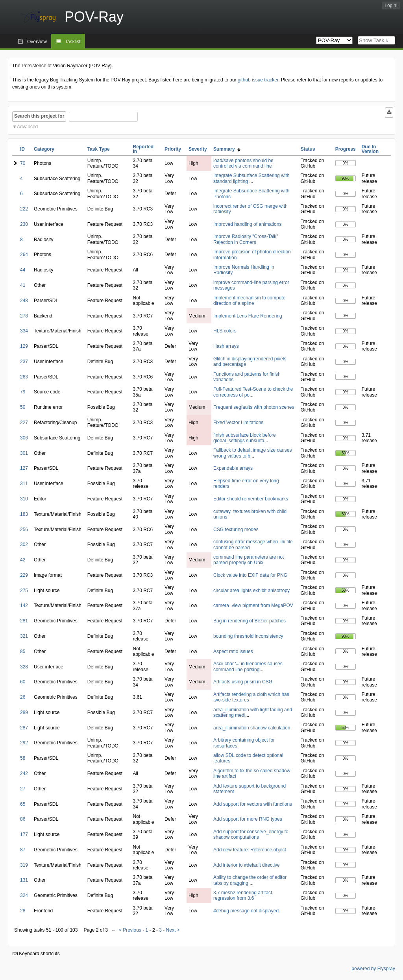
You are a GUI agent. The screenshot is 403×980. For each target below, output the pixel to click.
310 (24, 499)
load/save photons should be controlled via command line (243, 163)
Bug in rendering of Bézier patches (250, 621)
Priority (173, 149)
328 (24, 667)
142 (24, 605)
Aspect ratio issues (233, 651)
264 (24, 255)
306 (24, 438)
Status (308, 149)
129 (24, 346)
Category (44, 149)
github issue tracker (258, 80)
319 (24, 865)
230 (24, 224)
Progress (346, 149)
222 (24, 209)
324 (24, 895)
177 (24, 834)
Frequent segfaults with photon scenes (254, 407)
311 (24, 484)
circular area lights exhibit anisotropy (251, 591)
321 (24, 636)
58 (23, 758)
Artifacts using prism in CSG (243, 682)
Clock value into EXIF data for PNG (250, 575)
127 (24, 468)
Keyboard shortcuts (36, 954)
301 (24, 453)
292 (24, 743)
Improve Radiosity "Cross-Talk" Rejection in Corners (246, 239)
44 (23, 270)
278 (24, 316)
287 (24, 728)
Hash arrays (226, 346)
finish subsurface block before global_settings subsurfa (245, 438)
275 (24, 591)
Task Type (99, 149)
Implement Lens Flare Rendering (248, 316)
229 (24, 575)
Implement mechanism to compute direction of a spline (249, 301)
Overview (37, 42)
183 (24, 514)
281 (24, 621)
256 (24, 530)
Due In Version (370, 149)
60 (23, 682)
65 (23, 804)
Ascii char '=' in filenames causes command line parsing (248, 666)
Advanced (27, 127)
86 (23, 819)
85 (23, 651)
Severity (198, 149)
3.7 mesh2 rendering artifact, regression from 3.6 (243, 895)
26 (23, 697)
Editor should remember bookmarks (251, 499)
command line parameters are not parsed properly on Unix (249, 560)
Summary (227, 149)
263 (24, 377)
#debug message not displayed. (247, 911)
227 (24, 423)
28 (23, 911)
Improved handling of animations (247, 224)
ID (22, 149)
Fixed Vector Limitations (238, 423)
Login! (391, 6)
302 (24, 544)
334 (24, 331)
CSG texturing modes (236, 530)
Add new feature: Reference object (250, 850)
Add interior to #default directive (247, 865)
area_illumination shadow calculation (252, 728)
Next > (173, 930)
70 (23, 163)
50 (23, 407)
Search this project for (39, 116)
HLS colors (225, 331)
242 (24, 773)
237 (24, 362)
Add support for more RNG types (248, 819)
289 (24, 712)
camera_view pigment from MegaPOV (253, 605)
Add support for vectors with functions (253, 804)
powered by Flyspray (373, 969)
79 (23, 392)
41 (23, 285)
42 (23, 560)
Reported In (143, 149)
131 (24, 880)
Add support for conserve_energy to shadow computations (251, 834)
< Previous (130, 930)
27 (23, 789)
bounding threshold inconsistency (248, 636)
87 (23, 850)
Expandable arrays (233, 468)
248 (24, 301)
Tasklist (73, 42)
